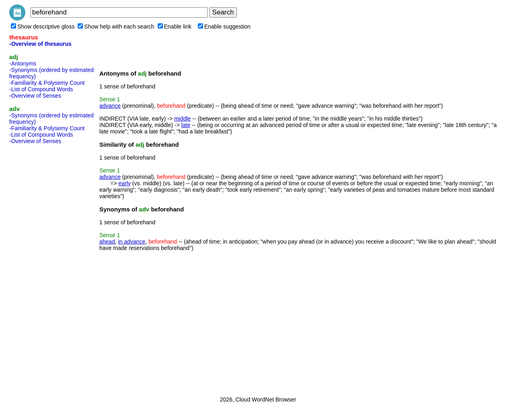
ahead (107, 242)
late (186, 125)
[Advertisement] (41, 268)
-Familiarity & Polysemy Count (47, 83)
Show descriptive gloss (43, 27)
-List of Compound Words (41, 89)
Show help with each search (116, 27)
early (124, 183)
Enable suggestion (224, 27)
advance (110, 106)
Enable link (175, 27)
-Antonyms (23, 64)
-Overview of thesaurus (40, 44)
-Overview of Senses (35, 96)
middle (182, 119)
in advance (132, 242)
